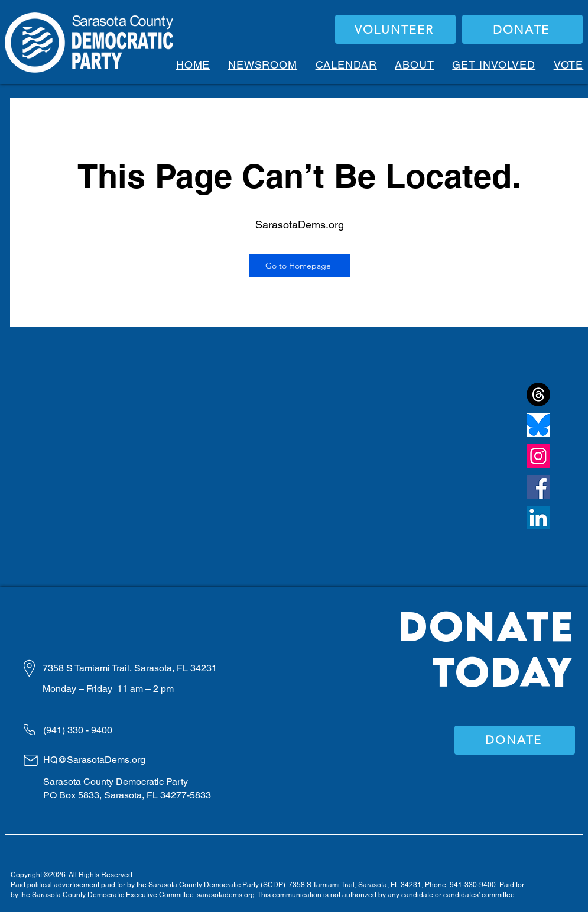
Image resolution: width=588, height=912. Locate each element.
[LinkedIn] (538, 518)
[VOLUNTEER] (395, 29)
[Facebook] (538, 487)
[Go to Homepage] (300, 266)
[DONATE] (522, 29)
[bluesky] (538, 425)
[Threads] (538, 394)
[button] (415, 65)
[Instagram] (538, 456)
